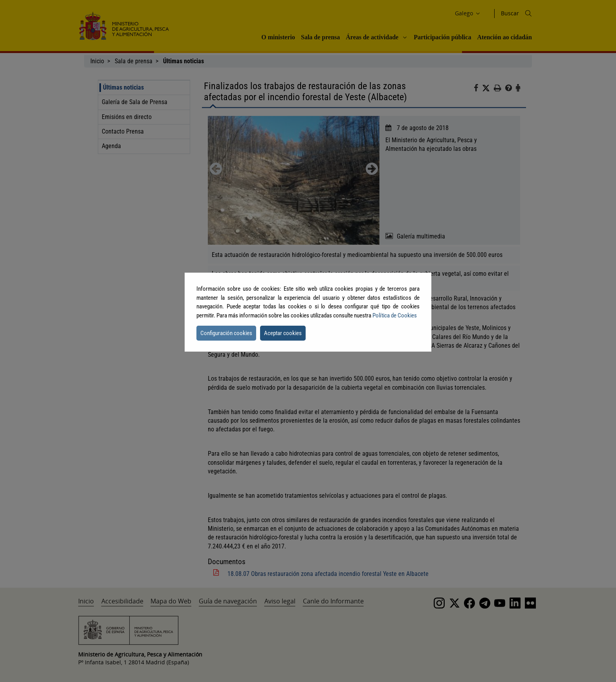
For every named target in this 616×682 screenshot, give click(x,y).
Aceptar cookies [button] (283, 333)
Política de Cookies (395, 315)
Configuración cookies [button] (226, 333)
